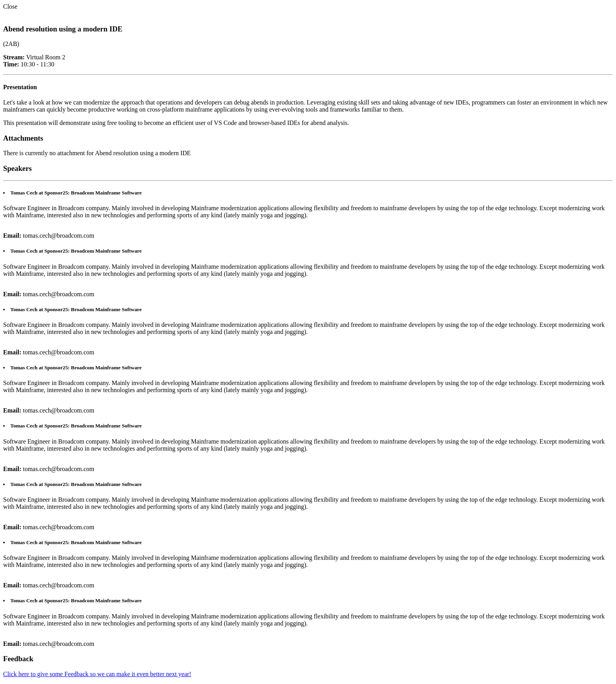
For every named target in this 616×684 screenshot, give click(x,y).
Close (10, 6)
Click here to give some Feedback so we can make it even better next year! (97, 674)
